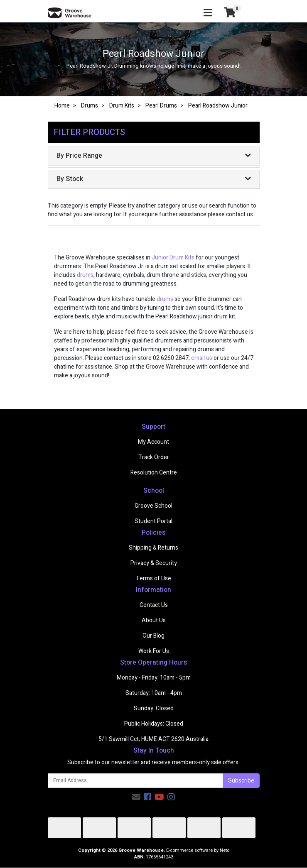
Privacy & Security (154, 563)
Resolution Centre (154, 473)
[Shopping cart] (230, 13)
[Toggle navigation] (208, 13)
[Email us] (136, 797)
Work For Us (154, 651)
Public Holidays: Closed (154, 724)
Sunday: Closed (154, 708)
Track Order (154, 457)
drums (85, 275)
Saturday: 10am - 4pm (154, 693)
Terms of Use (153, 578)
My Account (153, 442)
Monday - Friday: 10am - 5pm (154, 678)
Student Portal (153, 521)
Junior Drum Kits (173, 258)
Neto (225, 850)
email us (202, 358)
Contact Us (154, 605)
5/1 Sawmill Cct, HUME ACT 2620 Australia (153, 739)
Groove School (153, 506)
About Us (154, 620)
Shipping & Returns (153, 548)
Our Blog (153, 636)
